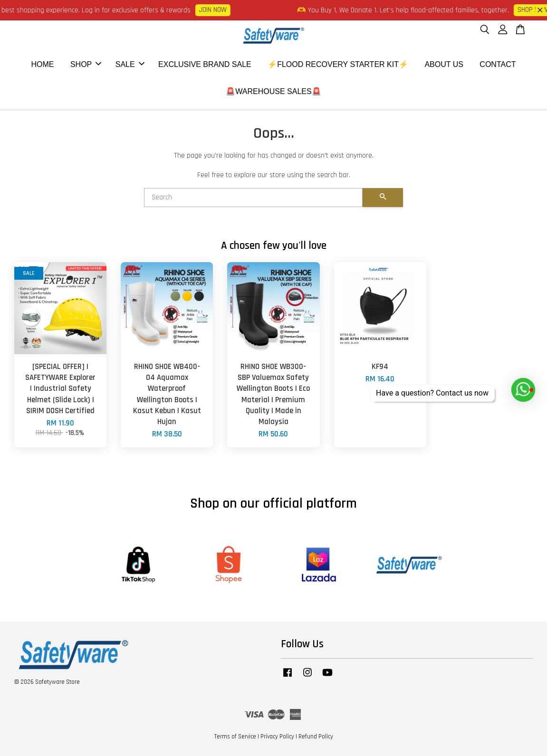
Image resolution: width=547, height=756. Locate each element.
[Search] (254, 198)
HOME (42, 64)
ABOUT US (444, 64)
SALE (130, 64)
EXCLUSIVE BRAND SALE (205, 64)
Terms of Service (235, 737)
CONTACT (498, 64)
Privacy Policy (277, 737)
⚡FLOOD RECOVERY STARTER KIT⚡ (338, 64)
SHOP (86, 64)
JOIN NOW (216, 10)
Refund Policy (316, 737)
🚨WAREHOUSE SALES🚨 (273, 91)
